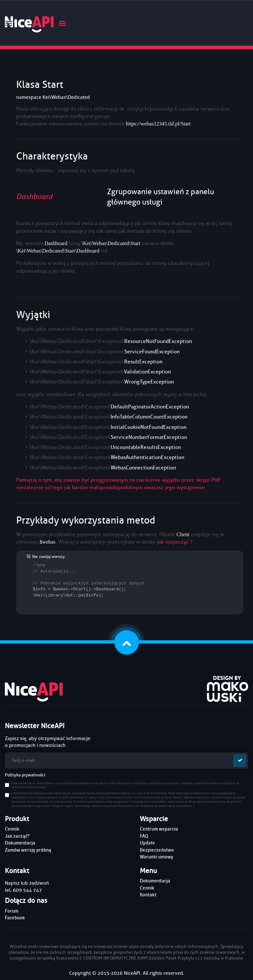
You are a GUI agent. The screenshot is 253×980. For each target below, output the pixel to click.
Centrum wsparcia (159, 829)
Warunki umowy (157, 857)
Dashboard (34, 197)
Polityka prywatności (25, 775)
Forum (12, 911)
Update (147, 843)
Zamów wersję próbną (28, 850)
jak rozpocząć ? (175, 542)
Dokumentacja (20, 843)
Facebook (15, 918)
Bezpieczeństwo (157, 850)
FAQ (144, 836)
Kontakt (148, 895)
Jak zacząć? (17, 836)
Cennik (12, 829)
